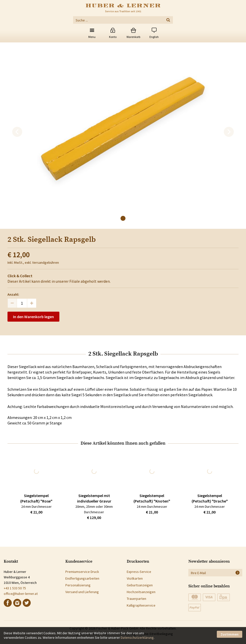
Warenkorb (133, 37)
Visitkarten (135, 578)
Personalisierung (78, 585)
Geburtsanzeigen (140, 585)
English (154, 37)
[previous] (17, 132)
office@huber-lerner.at (21, 594)
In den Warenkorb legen (33, 317)
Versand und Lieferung (82, 592)
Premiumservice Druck (82, 572)
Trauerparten (136, 599)
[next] (229, 132)
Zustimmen (230, 634)
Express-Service (139, 572)
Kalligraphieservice (141, 605)
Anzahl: (13, 294)
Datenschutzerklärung (137, 638)
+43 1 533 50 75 (15, 588)
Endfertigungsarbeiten (82, 578)
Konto (113, 37)
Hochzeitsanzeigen (141, 592)
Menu (92, 37)
